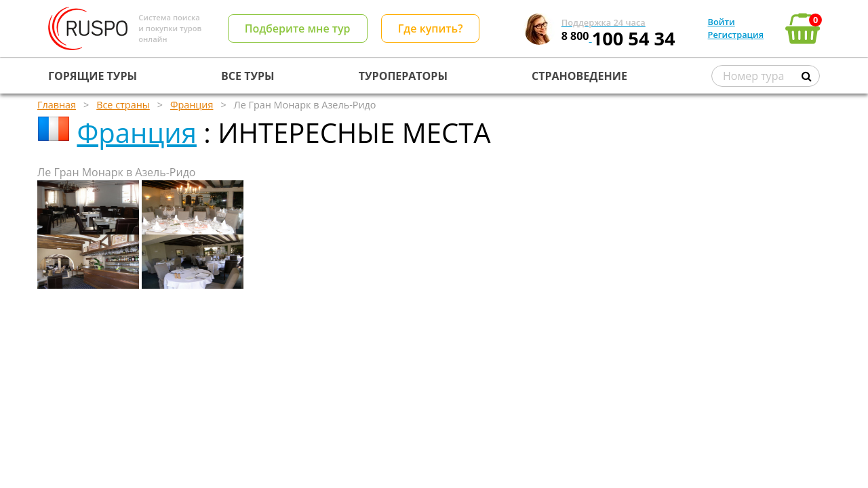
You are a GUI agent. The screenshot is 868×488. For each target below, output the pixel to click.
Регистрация (736, 35)
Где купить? (431, 28)
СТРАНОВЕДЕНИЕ (579, 76)
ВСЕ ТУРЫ (248, 76)
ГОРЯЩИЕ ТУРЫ (93, 76)
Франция (137, 133)
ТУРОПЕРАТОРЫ (403, 76)
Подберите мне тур (298, 28)
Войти (722, 22)
